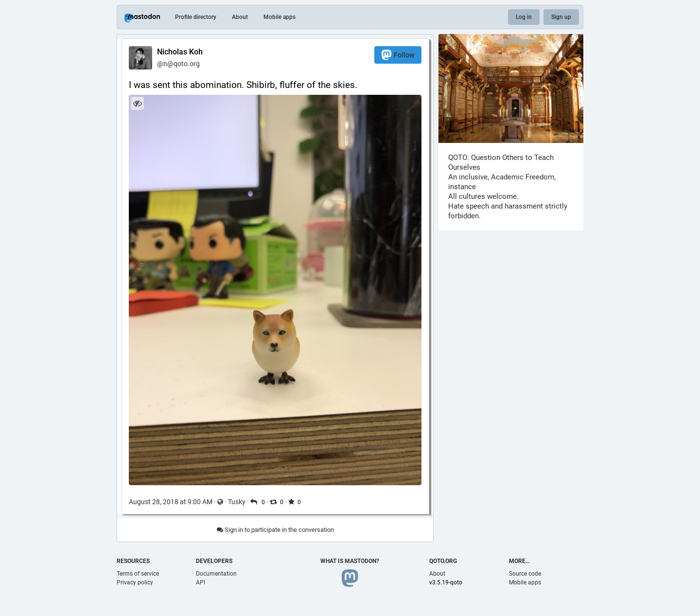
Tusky (237, 502)
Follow (398, 55)
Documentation (216, 574)
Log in (524, 17)
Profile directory (196, 17)
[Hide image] (137, 103)
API (201, 582)
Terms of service (138, 574)
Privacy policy (135, 582)
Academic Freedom (523, 177)
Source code (525, 574)
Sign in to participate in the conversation (275, 530)
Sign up (561, 17)
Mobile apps (280, 17)
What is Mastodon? (350, 561)
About (240, 17)
